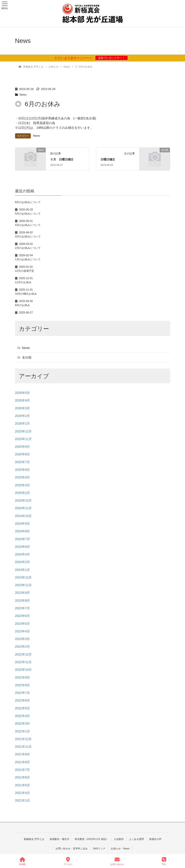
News (23, 95)
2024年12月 (23, 500)
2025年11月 (23, 439)
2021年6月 (23, 777)
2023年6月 (23, 616)
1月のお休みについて (28, 259)
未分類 (27, 357)
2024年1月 (23, 570)
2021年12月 (23, 739)
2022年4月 (23, 716)
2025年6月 (23, 470)
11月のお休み (23, 282)
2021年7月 (23, 770)
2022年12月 (23, 654)
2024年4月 (23, 554)
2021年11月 (23, 747)
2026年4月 (23, 400)
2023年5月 (23, 624)
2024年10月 (23, 516)
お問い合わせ (117, 861)
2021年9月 (23, 754)
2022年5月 (23, 708)
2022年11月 (23, 662)
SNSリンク (99, 848)
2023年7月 (23, 608)
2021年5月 (23, 785)
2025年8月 (23, 454)
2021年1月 (23, 800)
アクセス (68, 861)
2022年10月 (23, 670)
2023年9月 (23, 593)
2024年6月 (23, 547)
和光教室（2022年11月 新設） (92, 839)
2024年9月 (23, 524)
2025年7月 (23, 462)
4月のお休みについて (28, 225)
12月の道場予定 (25, 271)
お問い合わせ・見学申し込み (72, 848)
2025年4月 (23, 477)
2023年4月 (23, 631)
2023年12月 (23, 577)
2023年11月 (23, 585)
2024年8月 (23, 531)
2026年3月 (23, 408)
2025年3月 (23, 485)
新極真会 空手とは (34, 839)
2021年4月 (23, 793)
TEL (164, 861)
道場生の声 (155, 839)
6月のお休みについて (28, 202)
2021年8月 (23, 762)
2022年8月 (23, 685)
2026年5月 (23, 393)
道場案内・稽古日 (59, 839)
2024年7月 (23, 539)
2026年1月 (23, 423)
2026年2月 (23, 416)
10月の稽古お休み (26, 294)
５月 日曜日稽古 (62, 159)
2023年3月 (23, 639)
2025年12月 (23, 431)
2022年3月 (23, 723)
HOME (22, 861)
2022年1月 (23, 731)
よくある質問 (136, 839)
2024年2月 (23, 562)
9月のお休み (23, 305)
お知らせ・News (120, 848)
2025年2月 (23, 493)
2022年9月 (23, 677)
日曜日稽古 (108, 159)
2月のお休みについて (28, 248)
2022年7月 (23, 693)
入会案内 (119, 839)
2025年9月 (23, 447)
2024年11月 (23, 508)
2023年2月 (23, 647)
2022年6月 (23, 700)
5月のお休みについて (28, 214)
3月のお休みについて (28, 237)
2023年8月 (23, 601)
